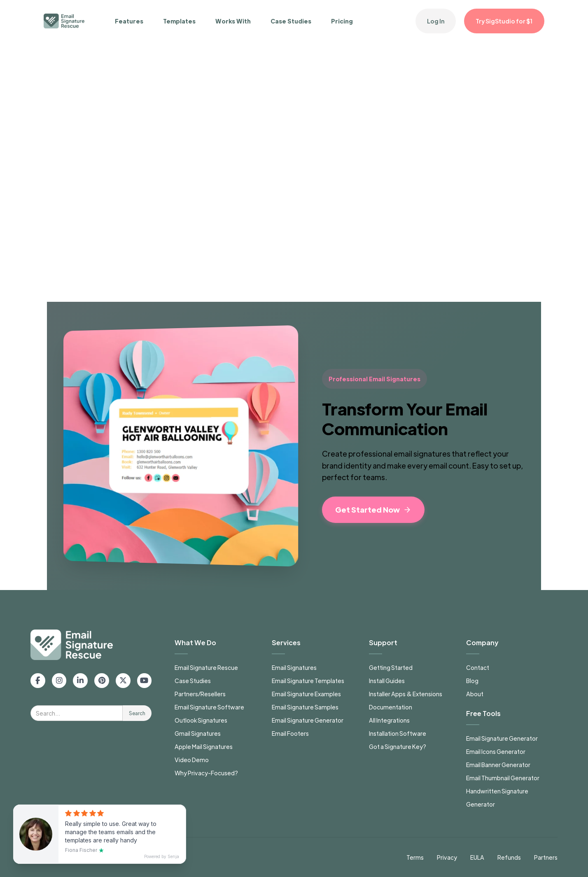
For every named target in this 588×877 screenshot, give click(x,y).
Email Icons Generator (496, 751)
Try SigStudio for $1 (504, 21)
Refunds (509, 857)
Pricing (342, 21)
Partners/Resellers (200, 694)
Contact (478, 667)
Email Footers (290, 733)
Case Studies (291, 21)
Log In (436, 21)
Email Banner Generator (498, 765)
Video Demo (192, 760)
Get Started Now (373, 510)
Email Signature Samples (305, 707)
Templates (179, 21)
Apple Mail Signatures (204, 746)
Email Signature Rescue (206, 667)
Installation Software (398, 733)
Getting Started (391, 667)
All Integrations (389, 720)
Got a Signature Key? (398, 746)
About (475, 694)
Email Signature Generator (308, 720)
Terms (415, 857)
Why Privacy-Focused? (206, 773)
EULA (477, 857)
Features (129, 21)
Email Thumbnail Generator (503, 778)
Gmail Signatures (198, 733)
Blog (472, 681)
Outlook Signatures (201, 720)
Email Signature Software (209, 707)
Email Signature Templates (308, 681)
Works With (233, 21)
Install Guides (387, 681)
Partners (546, 857)
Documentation (391, 707)
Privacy (447, 857)
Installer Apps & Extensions (406, 694)
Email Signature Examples (306, 694)
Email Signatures (294, 667)
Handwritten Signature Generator (497, 798)
